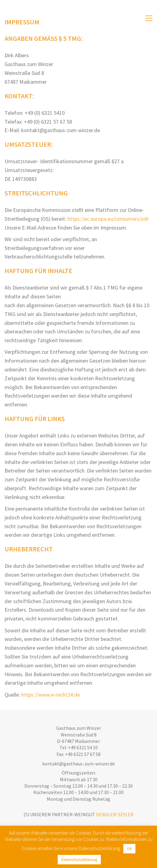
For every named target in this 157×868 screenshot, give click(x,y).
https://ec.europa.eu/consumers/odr (108, 219)
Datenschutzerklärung (79, 860)
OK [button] (129, 849)
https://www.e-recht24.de (51, 695)
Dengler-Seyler (115, 814)
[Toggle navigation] (149, 18)
